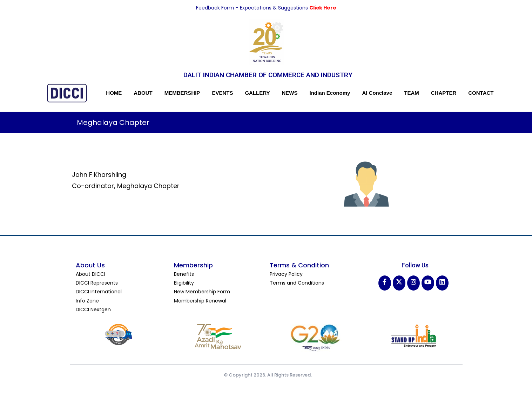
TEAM (412, 93)
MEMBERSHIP (182, 93)
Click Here (323, 8)
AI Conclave (377, 93)
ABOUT (143, 93)
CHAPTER (444, 93)
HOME (114, 93)
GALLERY (257, 93)
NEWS (290, 93)
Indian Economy (330, 93)
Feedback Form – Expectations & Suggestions (253, 8)
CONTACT (481, 93)
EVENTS (222, 93)
